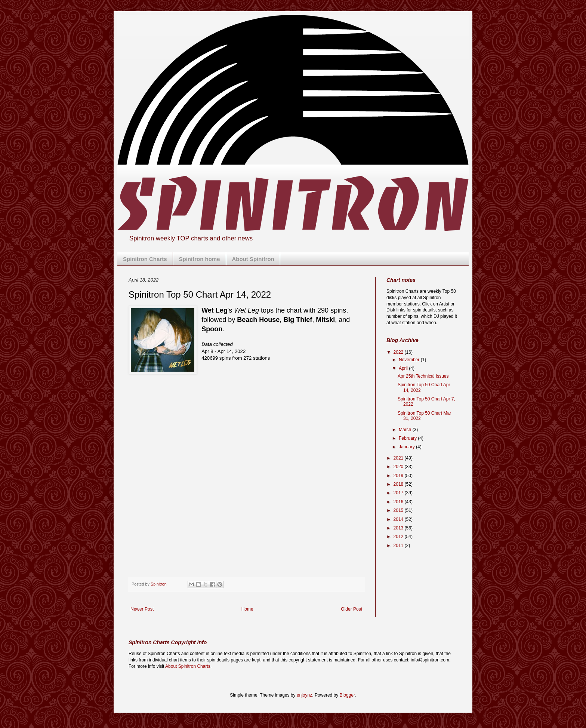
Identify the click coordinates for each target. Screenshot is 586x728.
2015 (399, 510)
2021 (399, 458)
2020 (399, 467)
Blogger (347, 695)
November (410, 360)
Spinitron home (200, 259)
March (406, 430)
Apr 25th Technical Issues (423, 376)
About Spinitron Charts (188, 666)
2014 (399, 519)
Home (247, 609)
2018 (399, 484)
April (404, 368)
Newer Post (142, 609)
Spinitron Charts (145, 259)
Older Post (351, 609)
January (407, 447)
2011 (399, 546)
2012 (399, 537)
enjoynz (304, 695)
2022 (399, 352)
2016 (399, 502)
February (408, 438)
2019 (399, 476)
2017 (399, 493)
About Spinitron (253, 259)
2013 (399, 528)
